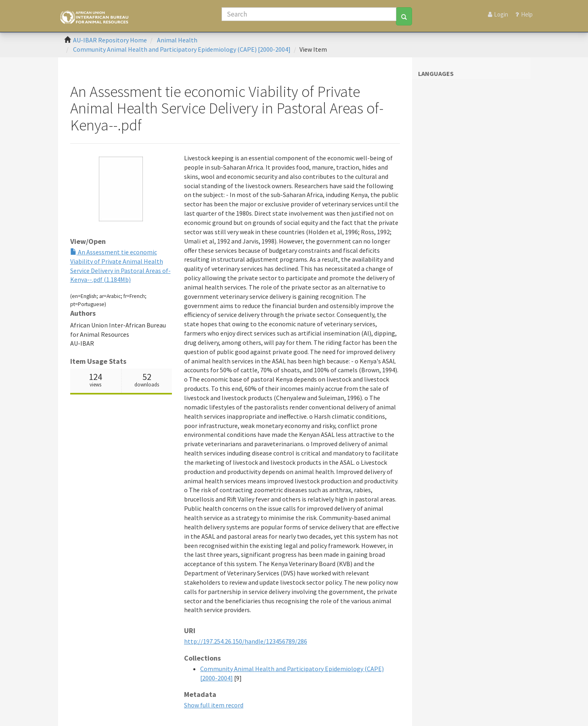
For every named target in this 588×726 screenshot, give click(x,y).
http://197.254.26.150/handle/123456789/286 (246, 641)
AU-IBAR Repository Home (110, 40)
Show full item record (214, 705)
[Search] (309, 14)
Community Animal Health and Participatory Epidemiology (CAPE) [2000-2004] (182, 49)
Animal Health (177, 40)
